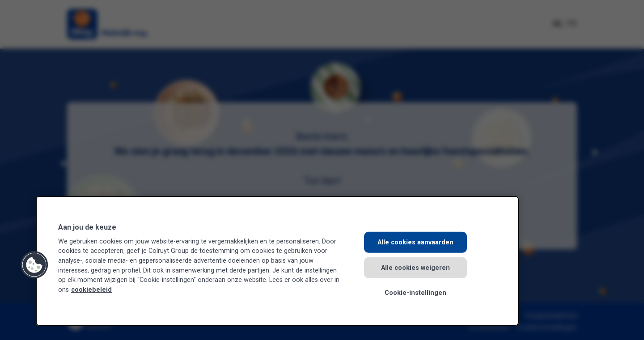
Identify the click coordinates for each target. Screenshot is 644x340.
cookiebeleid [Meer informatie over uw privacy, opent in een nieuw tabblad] (91, 290)
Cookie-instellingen (415, 293)
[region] (277, 261)
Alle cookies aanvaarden (415, 242)
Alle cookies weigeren (415, 267)
